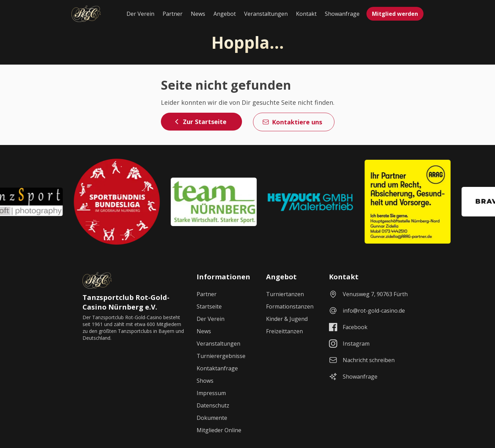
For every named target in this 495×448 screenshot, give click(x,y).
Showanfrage (342, 14)
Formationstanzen (290, 306)
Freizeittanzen (284, 331)
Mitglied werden (395, 14)
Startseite (209, 306)
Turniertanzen (285, 294)
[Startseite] (86, 14)
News (198, 14)
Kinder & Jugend (287, 319)
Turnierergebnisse (221, 356)
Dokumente (212, 418)
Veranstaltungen (266, 14)
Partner (173, 14)
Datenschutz (213, 405)
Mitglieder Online (219, 430)
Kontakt (306, 14)
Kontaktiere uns (292, 122)
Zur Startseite (200, 122)
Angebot (225, 14)
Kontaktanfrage (217, 368)
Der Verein (140, 14)
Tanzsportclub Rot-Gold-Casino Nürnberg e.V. (126, 302)
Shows (205, 381)
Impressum (211, 393)
